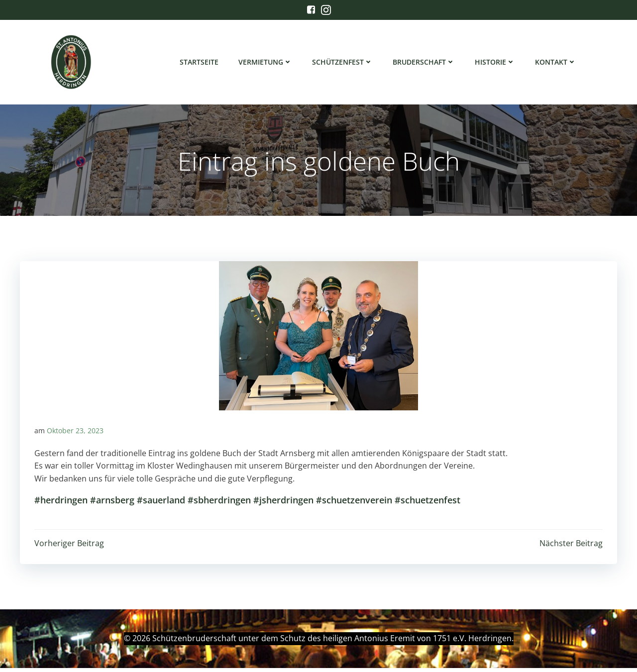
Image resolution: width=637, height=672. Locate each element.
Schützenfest (343, 62)
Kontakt (556, 62)
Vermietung (266, 62)
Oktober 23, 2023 (75, 434)
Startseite (200, 62)
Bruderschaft (424, 62)
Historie (495, 62)
